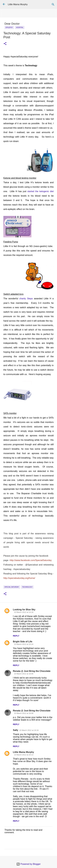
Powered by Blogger (29, 864)
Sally (16, 730)
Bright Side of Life (23, 642)
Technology (27, 587)
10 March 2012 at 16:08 (24, 713)
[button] (5, 44)
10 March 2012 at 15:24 (24, 644)
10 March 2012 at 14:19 (24, 612)
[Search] (53, 4)
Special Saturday (12, 587)
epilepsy (9, 27)
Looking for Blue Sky (24, 610)
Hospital (20, 27)
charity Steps (26, 299)
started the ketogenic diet (41, 191)
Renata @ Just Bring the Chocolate (32, 671)
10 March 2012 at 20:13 (24, 755)
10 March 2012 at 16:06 (24, 674)
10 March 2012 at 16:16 (29, 730)
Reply (16, 636)
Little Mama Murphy (18, 4)
